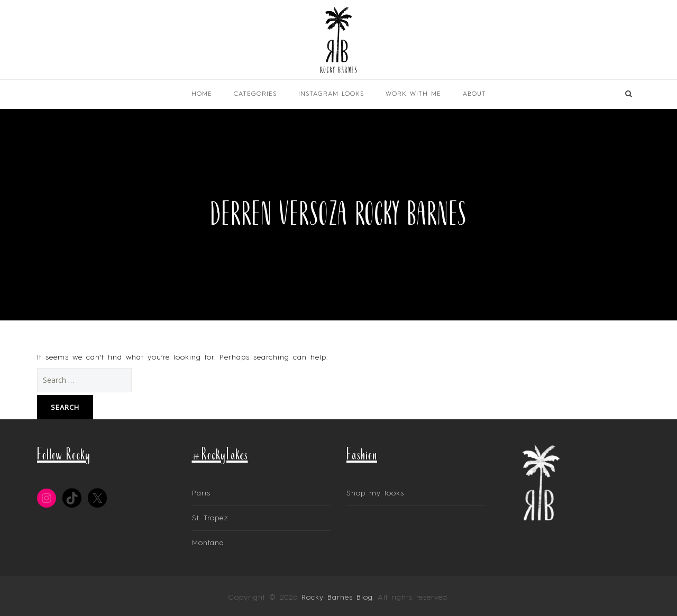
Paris (201, 493)
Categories (255, 94)
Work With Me (413, 94)
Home (202, 94)
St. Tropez (210, 518)
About (474, 94)
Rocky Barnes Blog (337, 597)
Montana (208, 543)
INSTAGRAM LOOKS (331, 94)
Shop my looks (375, 493)
